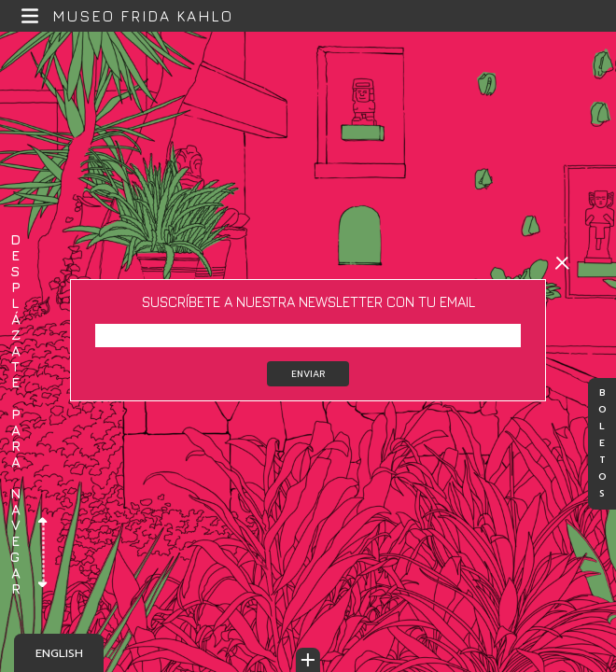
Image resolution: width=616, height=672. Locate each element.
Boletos (602, 444)
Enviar (308, 374)
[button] (30, 16)
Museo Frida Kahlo (143, 16)
